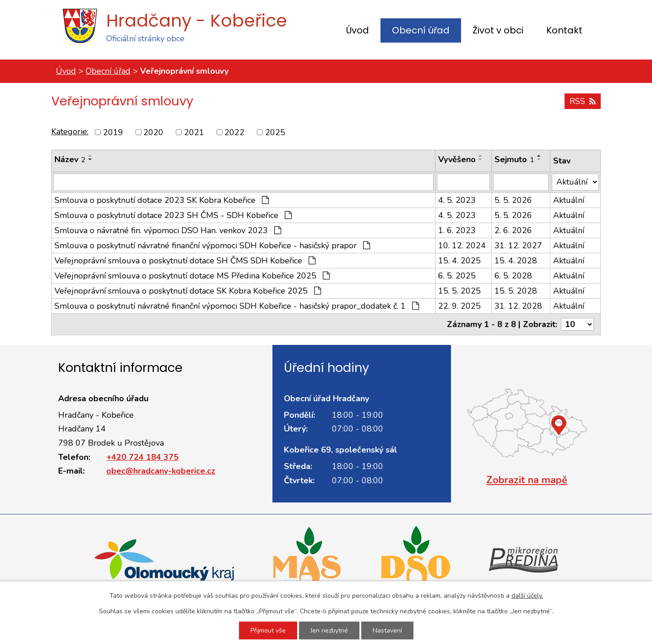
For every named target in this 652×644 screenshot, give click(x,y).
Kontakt (564, 30)
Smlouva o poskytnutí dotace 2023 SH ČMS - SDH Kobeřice (173, 215)
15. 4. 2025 (459, 261)
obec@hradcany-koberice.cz (161, 471)
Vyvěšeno (457, 159)
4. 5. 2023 (457, 200)
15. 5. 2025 (459, 291)
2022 (234, 132)
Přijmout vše (268, 630)
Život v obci (498, 30)
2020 (153, 132)
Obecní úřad (421, 30)
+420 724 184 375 (142, 457)
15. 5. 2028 (516, 291)
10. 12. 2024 (462, 246)
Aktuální (569, 200)
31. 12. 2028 (518, 306)
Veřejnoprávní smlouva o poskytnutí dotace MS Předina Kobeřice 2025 (192, 276)
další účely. (527, 596)
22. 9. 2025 (459, 306)
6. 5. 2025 (457, 276)
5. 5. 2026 (513, 200)
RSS (583, 101)
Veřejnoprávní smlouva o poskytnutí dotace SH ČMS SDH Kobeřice (185, 261)
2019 (113, 132)
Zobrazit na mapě (527, 480)
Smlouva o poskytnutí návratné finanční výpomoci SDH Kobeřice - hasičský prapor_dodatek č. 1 (237, 306)
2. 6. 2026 (513, 230)
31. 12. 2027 (518, 246)
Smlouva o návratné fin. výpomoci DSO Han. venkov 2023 (168, 230)
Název (70, 159)
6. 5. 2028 (513, 276)
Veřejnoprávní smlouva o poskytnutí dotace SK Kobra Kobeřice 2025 (188, 291)
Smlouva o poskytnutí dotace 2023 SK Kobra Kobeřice (162, 200)
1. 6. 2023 (457, 230)
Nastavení (387, 630)
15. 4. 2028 (516, 261)
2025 (275, 132)
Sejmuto (514, 159)
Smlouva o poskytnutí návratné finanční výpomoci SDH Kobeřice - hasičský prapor (212, 246)
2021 (194, 132)
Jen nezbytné (329, 630)
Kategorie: (70, 131)
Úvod (358, 30)
